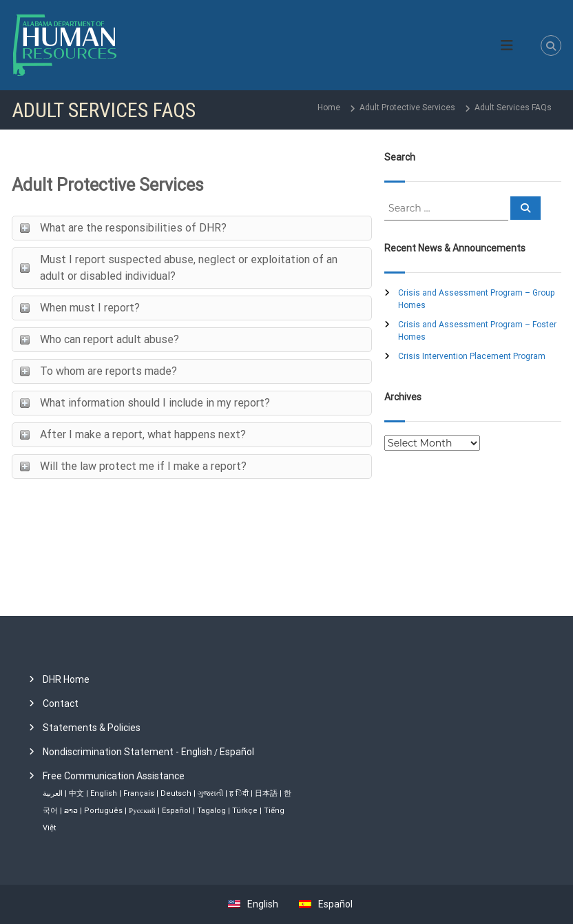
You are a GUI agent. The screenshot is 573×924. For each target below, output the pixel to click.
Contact (61, 704)
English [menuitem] (263, 904)
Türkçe (245, 811)
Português (103, 811)
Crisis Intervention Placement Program (472, 356)
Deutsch (176, 793)
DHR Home (66, 679)
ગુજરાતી (210, 793)
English (104, 793)
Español (237, 752)
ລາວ (71, 811)
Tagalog (211, 811)
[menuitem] (250, 904)
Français (139, 793)
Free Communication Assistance (114, 776)
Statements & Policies (92, 728)
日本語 (266, 793)
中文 (76, 793)
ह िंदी (239, 793)
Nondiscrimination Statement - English (127, 752)
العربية (53, 793)
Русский (142, 811)
